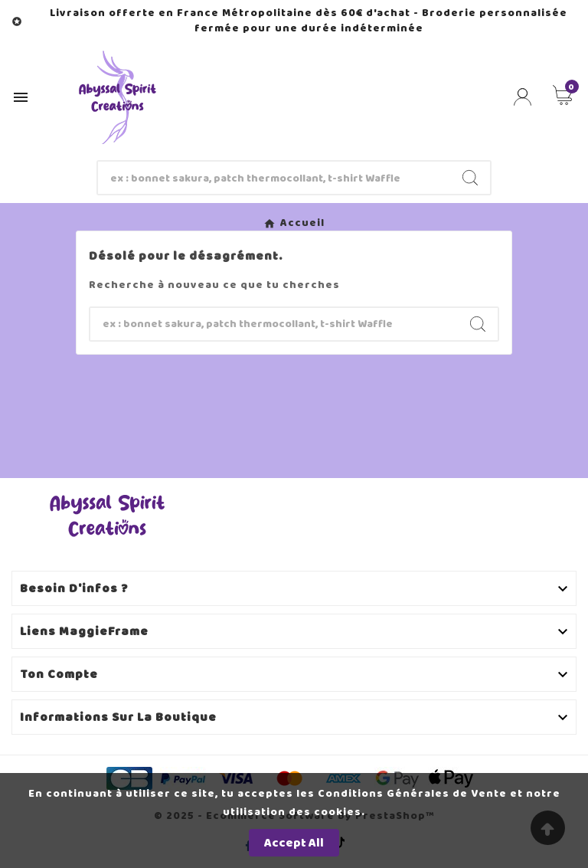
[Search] (470, 178)
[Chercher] (274, 178)
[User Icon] (523, 97)
